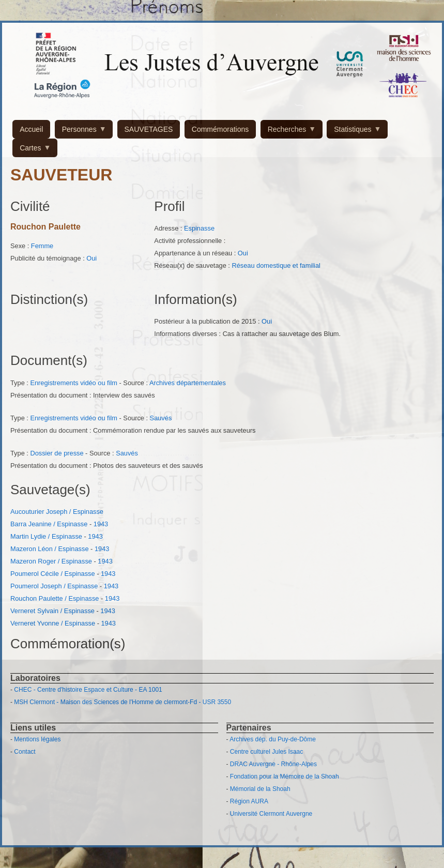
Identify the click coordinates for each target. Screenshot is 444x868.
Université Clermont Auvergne (271, 814)
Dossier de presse (57, 453)
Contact (25, 752)
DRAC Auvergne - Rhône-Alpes (273, 764)
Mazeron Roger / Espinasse (51, 561)
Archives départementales (188, 383)
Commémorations (220, 129)
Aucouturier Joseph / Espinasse (57, 512)
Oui (91, 258)
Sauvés (161, 418)
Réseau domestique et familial (276, 265)
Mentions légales (37, 739)
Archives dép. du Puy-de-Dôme (273, 739)
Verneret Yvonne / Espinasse (53, 623)
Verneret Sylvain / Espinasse (52, 611)
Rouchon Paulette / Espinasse (55, 598)
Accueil (31, 129)
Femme (42, 246)
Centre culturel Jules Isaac (266, 752)
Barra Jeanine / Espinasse (49, 524)
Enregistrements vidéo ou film (74, 383)
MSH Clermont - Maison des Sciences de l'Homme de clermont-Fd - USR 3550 (123, 702)
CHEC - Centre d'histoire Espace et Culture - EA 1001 (88, 690)
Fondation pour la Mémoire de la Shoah (285, 776)
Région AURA (249, 801)
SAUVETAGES (149, 129)
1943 (101, 524)
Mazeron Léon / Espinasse (50, 549)
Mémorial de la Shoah (260, 789)
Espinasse (199, 228)
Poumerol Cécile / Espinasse (53, 574)
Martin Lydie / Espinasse (46, 536)
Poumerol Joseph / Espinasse (54, 586)
